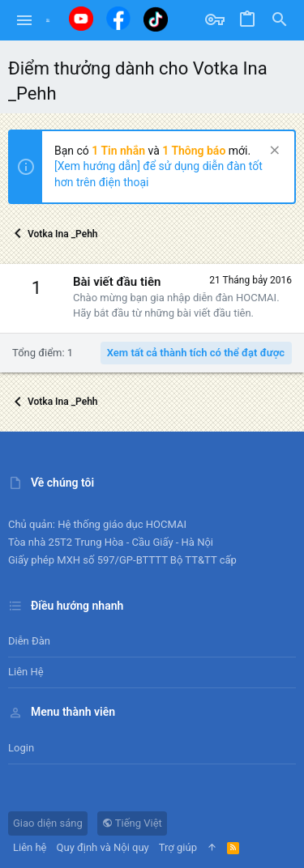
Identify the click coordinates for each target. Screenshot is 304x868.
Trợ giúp (178, 847)
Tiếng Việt (132, 823)
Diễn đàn (29, 641)
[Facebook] (118, 18)
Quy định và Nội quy (103, 847)
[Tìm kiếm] (280, 20)
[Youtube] (81, 19)
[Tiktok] (156, 19)
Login (21, 748)
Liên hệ (26, 672)
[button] (25, 20)
